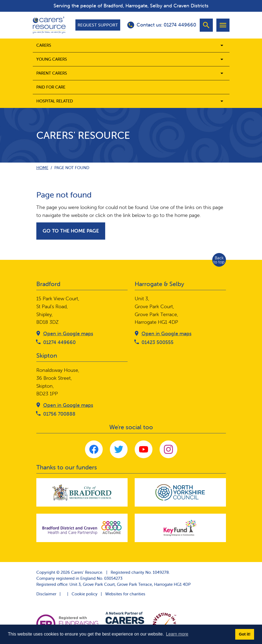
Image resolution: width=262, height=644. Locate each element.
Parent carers (52, 73)
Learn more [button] (177, 634)
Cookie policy (85, 594)
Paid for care (51, 87)
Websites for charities (125, 594)
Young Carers (52, 59)
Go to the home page (71, 231)
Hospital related (55, 101)
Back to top (219, 260)
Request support (98, 25)
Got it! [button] (245, 634)
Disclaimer (46, 594)
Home (42, 168)
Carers (44, 45)
